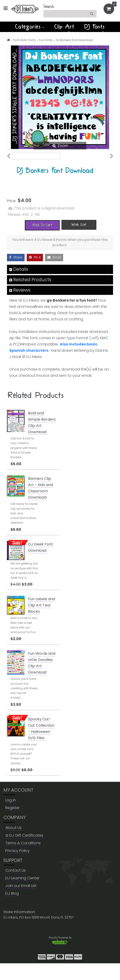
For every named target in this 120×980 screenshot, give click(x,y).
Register (13, 824)
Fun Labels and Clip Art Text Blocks (42, 622)
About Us (13, 844)
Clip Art (64, 27)
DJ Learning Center (22, 895)
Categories (30, 27)
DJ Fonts (95, 27)
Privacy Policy (18, 867)
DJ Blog (12, 910)
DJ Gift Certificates (24, 852)
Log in (11, 817)
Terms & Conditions (23, 859)
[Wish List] (79, 241)
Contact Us (16, 887)
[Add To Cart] (42, 242)
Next (109, 163)
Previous (11, 163)
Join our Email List (21, 902)
